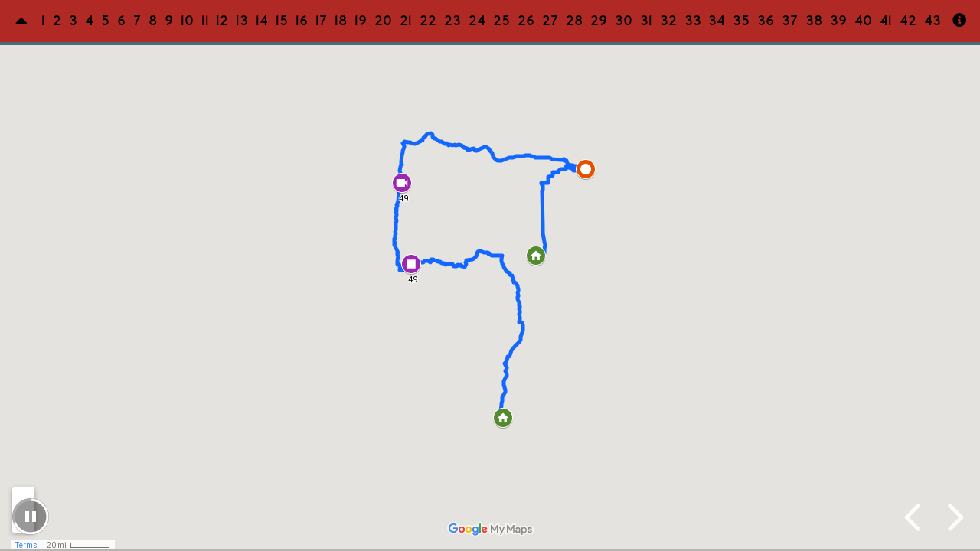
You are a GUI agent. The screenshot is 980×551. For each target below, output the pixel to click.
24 (478, 21)
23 (453, 21)
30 (624, 21)
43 (933, 21)
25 (502, 21)
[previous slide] (915, 517)
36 (766, 21)
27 (551, 21)
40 (864, 21)
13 (243, 21)
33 (694, 21)
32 (669, 21)
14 (263, 21)
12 (223, 21)
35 (742, 21)
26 (527, 21)
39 (839, 21)
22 (429, 21)
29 (599, 21)
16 (302, 21)
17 (322, 21)
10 (188, 21)
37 (791, 21)
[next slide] (953, 517)
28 (575, 21)
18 (341, 21)
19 (361, 21)
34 (717, 21)
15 (283, 21)
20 (384, 21)
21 (407, 21)
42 (909, 21)
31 (647, 21)
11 (206, 21)
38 (815, 21)
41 (887, 21)
